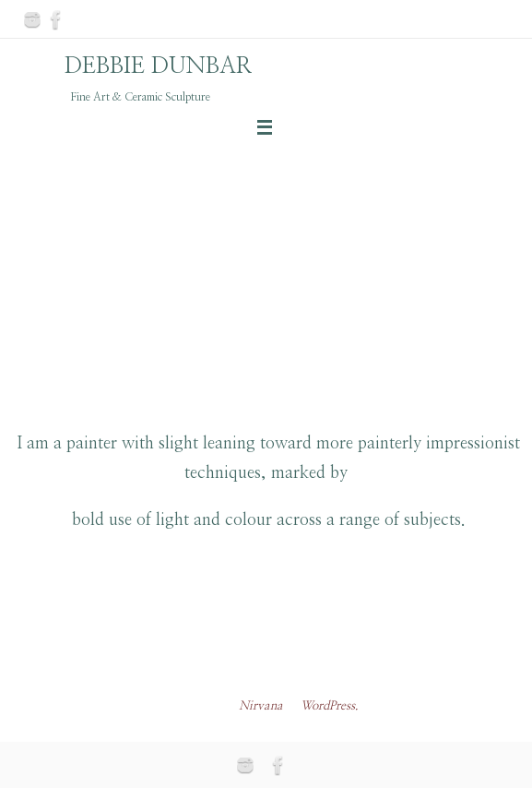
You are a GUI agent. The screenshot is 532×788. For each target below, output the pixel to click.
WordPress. (330, 706)
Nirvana (261, 706)
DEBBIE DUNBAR (159, 66)
